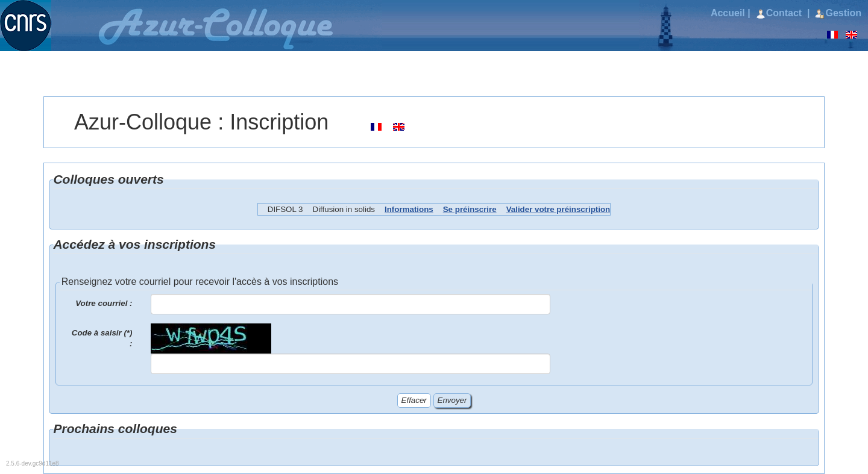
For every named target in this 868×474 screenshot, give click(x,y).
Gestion (838, 13)
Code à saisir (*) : (102, 338)
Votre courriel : (104, 303)
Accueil (728, 13)
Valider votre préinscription (558, 209)
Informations (409, 209)
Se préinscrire (470, 209)
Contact (780, 13)
